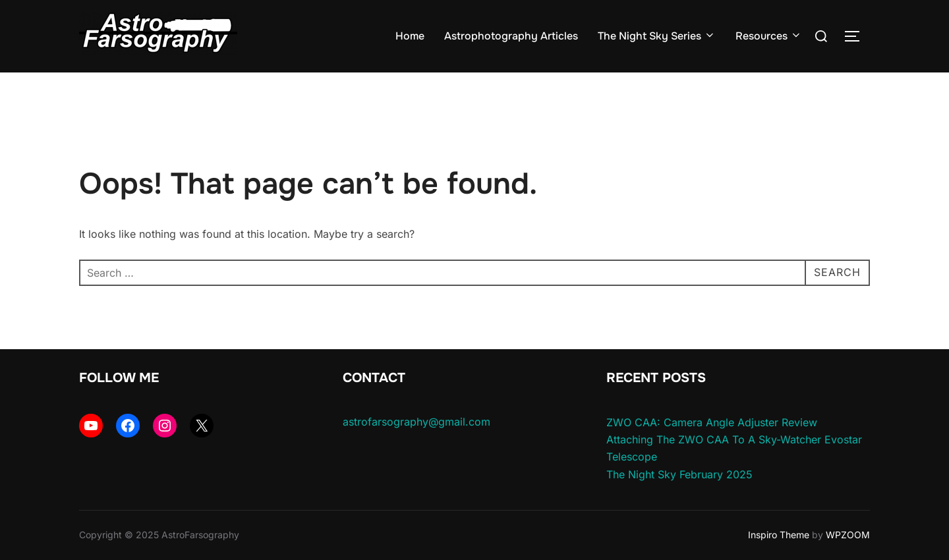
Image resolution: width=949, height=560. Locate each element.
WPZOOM (848, 535)
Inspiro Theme (779, 535)
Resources (769, 36)
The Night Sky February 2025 (679, 474)
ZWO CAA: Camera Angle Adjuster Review (712, 422)
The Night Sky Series (657, 36)
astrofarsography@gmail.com (417, 422)
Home (410, 36)
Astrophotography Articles (511, 36)
